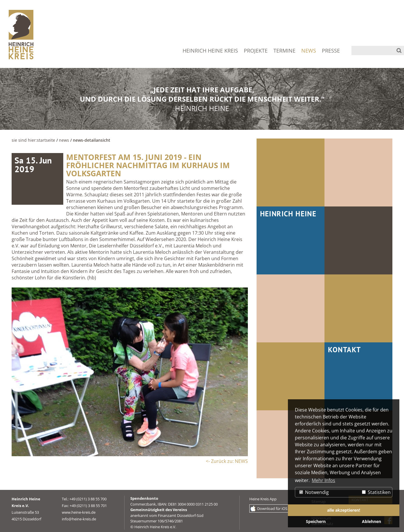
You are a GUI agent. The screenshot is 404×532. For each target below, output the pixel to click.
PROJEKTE (256, 51)
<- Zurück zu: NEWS (227, 461)
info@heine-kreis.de (79, 519)
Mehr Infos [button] (323, 480)
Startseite (46, 140)
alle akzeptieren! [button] (344, 510)
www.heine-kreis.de (79, 512)
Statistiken (376, 492)
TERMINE (284, 51)
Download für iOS (272, 508)
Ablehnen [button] (371, 521)
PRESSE (331, 51)
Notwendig (314, 492)
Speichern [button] (316, 521)
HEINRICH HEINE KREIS (210, 51)
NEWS (309, 51)
